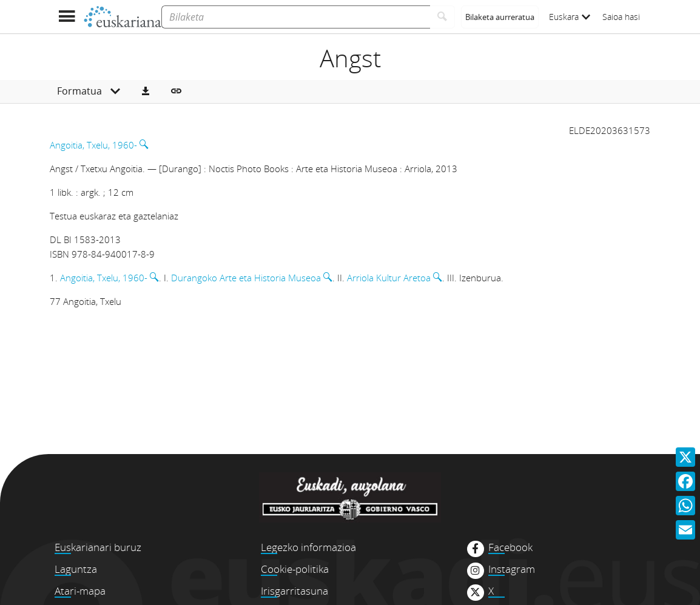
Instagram (512, 569)
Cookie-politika (295, 569)
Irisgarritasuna (294, 591)
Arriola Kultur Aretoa (389, 278)
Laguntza (76, 569)
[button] (146, 92)
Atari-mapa (80, 591)
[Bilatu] (443, 17)
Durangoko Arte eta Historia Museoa (246, 278)
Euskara (570, 17)
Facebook (510, 547)
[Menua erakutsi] (66, 17)
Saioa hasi (621, 17)
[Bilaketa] (296, 17)
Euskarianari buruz (98, 547)
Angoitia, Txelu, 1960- (93, 145)
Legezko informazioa (308, 547)
